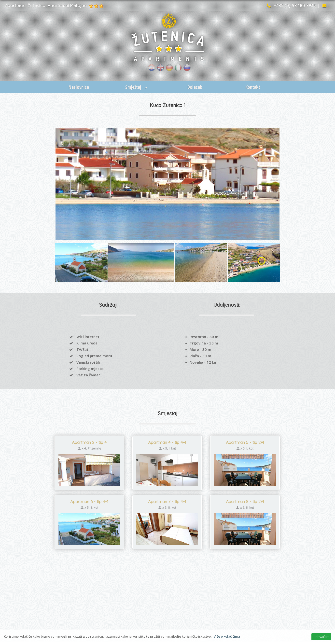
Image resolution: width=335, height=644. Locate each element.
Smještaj (137, 87)
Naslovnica (79, 87)
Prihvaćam (321, 637)
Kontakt (253, 87)
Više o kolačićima (227, 636)
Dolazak (195, 87)
